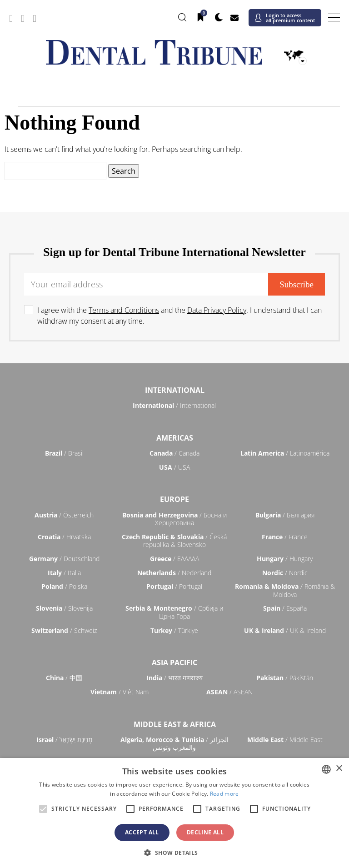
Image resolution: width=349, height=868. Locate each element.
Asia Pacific (174, 662)
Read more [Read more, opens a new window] (224, 794)
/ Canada (174, 453)
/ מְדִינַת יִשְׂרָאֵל (64, 740)
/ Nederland (174, 573)
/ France (285, 537)
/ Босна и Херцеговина (174, 519)
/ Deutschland (64, 559)
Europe (174, 499)
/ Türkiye (174, 630)
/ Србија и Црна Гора (174, 612)
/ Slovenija (64, 608)
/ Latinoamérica (285, 453)
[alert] (174, 813)
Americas (175, 438)
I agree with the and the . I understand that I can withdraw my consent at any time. (179, 316)
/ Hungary (285, 559)
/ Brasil (64, 453)
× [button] (339, 769)
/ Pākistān (285, 678)
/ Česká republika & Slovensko (174, 541)
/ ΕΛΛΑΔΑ (174, 559)
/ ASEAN (229, 692)
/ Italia (64, 573)
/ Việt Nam (120, 692)
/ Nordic (285, 573)
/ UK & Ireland (285, 630)
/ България (285, 515)
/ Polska (64, 586)
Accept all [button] (142, 832)
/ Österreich (64, 515)
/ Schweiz (64, 630)
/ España (285, 608)
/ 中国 (64, 678)
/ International (174, 405)
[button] (174, 853)
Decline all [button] (205, 832)
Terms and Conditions (124, 310)
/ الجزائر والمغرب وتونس (174, 744)
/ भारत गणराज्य (174, 678)
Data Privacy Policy (217, 310)
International (175, 390)
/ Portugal (174, 586)
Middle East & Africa (175, 724)
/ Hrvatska (64, 537)
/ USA (174, 467)
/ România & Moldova (285, 590)
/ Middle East (285, 740)
